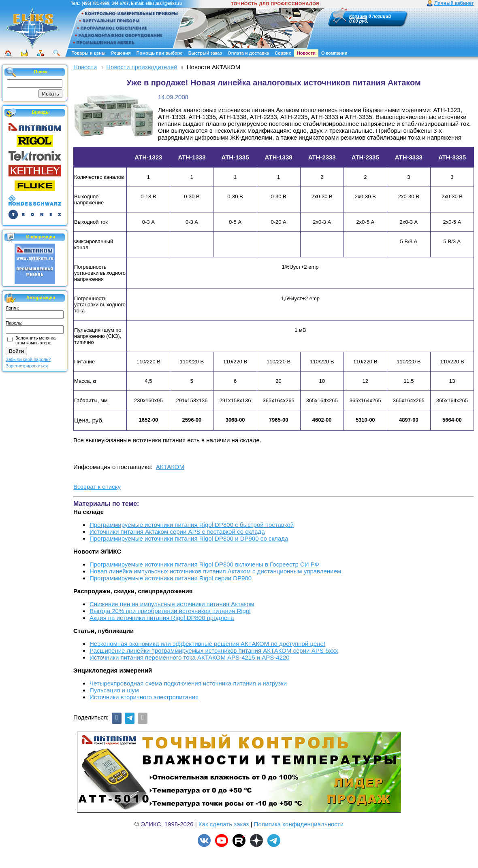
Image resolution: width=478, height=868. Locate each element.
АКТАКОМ (170, 467)
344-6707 (120, 3)
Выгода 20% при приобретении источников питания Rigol (170, 611)
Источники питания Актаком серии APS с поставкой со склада (177, 532)
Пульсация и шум (114, 690)
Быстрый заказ (205, 53)
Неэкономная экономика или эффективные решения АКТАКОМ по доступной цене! (207, 644)
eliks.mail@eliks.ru (164, 3)
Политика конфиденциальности (299, 824)
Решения (121, 53)
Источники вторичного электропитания (144, 697)
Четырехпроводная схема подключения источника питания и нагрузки (188, 683)
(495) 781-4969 (95, 3)
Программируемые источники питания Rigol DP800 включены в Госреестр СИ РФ (204, 564)
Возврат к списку (97, 487)
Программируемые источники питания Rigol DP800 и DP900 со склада (189, 538)
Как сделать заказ (224, 824)
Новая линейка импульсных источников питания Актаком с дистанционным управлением (215, 571)
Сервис (283, 53)
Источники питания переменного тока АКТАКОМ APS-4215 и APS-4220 (190, 657)
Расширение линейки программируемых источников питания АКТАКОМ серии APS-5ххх (214, 650)
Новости (306, 53)
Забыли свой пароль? (28, 359)
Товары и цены (89, 53)
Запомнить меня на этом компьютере (35, 340)
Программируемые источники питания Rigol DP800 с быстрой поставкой (192, 525)
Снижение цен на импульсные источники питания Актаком (172, 604)
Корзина (358, 16)
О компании (334, 53)
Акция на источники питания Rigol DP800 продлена (162, 618)
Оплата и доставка (248, 53)
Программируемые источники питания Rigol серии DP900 (171, 578)
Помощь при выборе (160, 53)
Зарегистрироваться (27, 366)
